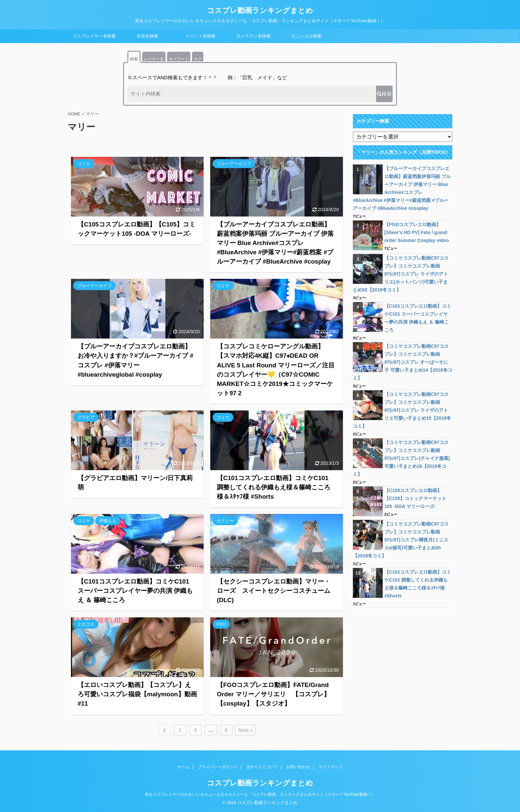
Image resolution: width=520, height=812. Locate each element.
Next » (245, 730)
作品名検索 (147, 36)
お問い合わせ (298, 767)
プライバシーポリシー (218, 767)
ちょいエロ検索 (307, 36)
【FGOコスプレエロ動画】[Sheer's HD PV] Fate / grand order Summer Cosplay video (417, 232)
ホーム (183, 767)
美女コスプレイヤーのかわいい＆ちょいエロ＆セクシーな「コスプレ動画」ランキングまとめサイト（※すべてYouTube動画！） (260, 794)
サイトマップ (331, 767)
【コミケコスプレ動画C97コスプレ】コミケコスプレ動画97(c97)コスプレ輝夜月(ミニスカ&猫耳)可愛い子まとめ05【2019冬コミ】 (401, 540)
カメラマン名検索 (253, 36)
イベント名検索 (200, 36)
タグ (198, 59)
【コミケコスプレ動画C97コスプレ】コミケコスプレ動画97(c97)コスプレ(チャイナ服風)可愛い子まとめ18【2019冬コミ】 (401, 458)
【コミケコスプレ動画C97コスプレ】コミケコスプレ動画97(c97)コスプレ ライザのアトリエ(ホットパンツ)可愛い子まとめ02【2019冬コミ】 (401, 274)
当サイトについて (262, 767)
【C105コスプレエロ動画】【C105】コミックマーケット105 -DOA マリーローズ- (415, 498)
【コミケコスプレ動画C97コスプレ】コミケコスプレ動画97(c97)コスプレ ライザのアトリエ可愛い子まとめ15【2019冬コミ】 (402, 410)
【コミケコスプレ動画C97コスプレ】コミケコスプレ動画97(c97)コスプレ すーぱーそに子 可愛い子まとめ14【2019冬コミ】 (403, 362)
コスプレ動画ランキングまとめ (260, 10)
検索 (134, 59)
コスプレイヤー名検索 (94, 36)
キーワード (179, 59)
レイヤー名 (154, 59)
